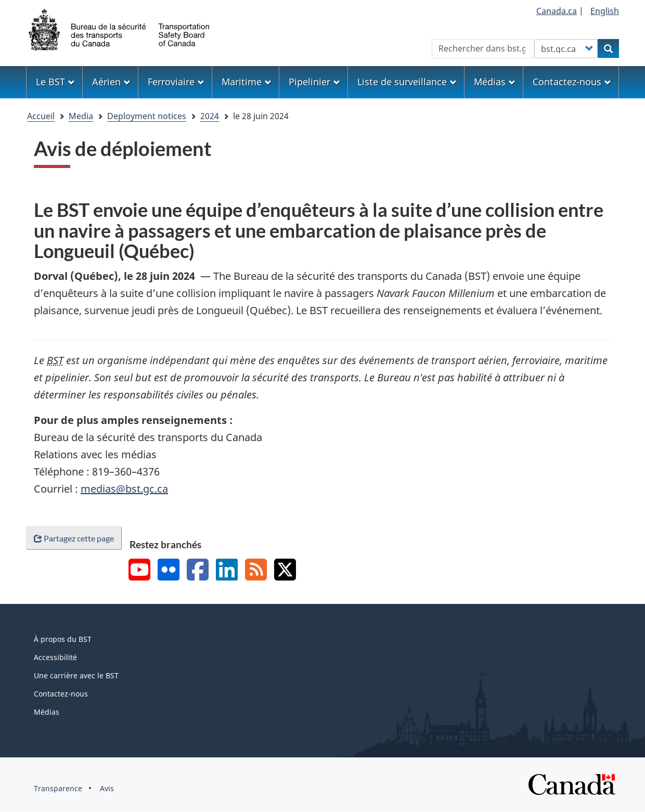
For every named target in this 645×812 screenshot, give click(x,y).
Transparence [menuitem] (58, 788)
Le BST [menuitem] (55, 82)
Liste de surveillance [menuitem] (407, 82)
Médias (47, 712)
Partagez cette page (74, 538)
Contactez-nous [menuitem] (572, 82)
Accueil (41, 116)
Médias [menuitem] (495, 82)
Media (81, 116)
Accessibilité (55, 657)
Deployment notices (147, 116)
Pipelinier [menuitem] (314, 82)
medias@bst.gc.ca (124, 489)
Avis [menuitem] (107, 788)
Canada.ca (557, 11)
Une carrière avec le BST (76, 675)
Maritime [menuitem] (247, 82)
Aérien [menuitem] (111, 82)
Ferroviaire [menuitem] (176, 82)
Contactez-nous (61, 694)
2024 (210, 116)
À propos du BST (63, 639)
